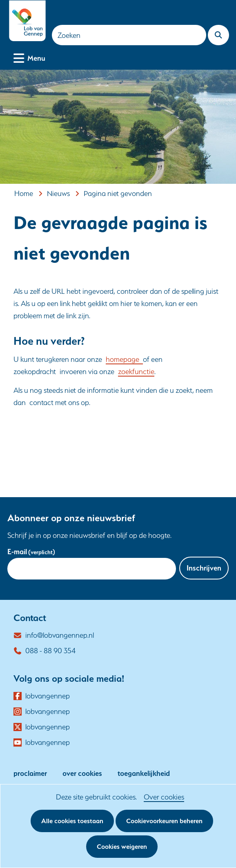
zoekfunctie (136, 371)
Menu (36, 57)
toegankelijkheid (144, 773)
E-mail (31, 552)
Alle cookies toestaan (72, 821)
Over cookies (164, 797)
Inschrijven (204, 568)
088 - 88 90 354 (50, 651)
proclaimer (30, 773)
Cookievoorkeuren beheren (164, 821)
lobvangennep (48, 696)
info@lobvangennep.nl (60, 635)
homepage (124, 359)
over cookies (82, 773)
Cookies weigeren (122, 847)
